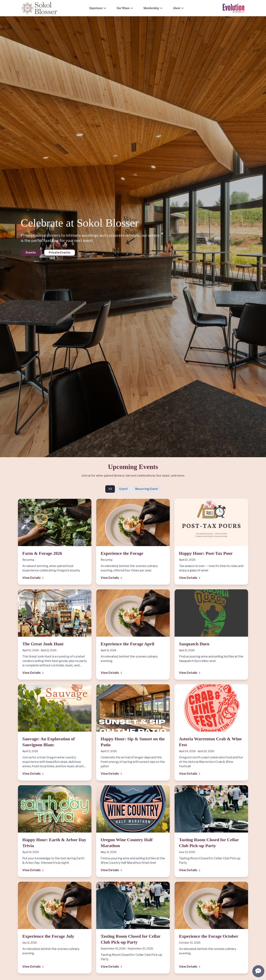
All (110, 489)
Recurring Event (146, 489)
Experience (98, 8)
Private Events (60, 253)
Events (31, 253)
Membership (153, 8)
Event (123, 489)
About (179, 8)
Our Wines (125, 8)
